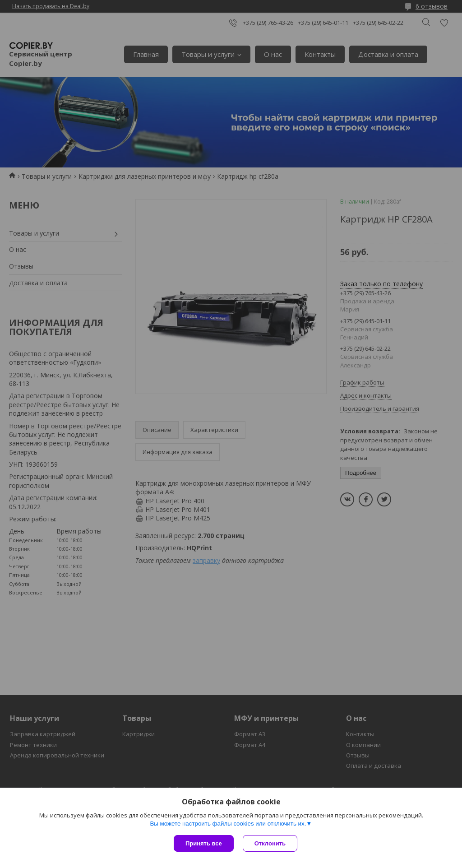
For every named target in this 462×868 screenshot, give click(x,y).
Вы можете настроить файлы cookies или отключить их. (228, 824)
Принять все (204, 843)
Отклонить (270, 843)
